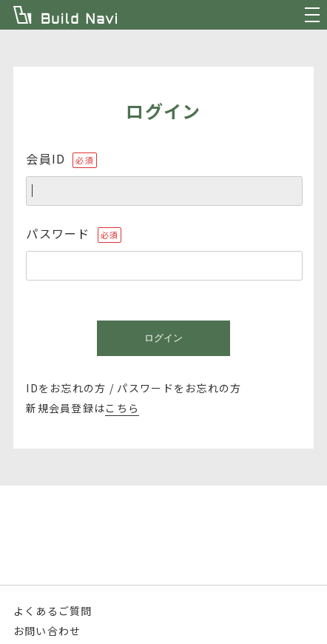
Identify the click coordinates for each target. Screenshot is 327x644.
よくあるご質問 (53, 611)
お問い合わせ (47, 631)
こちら (122, 408)
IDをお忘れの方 (66, 388)
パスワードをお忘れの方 (179, 388)
